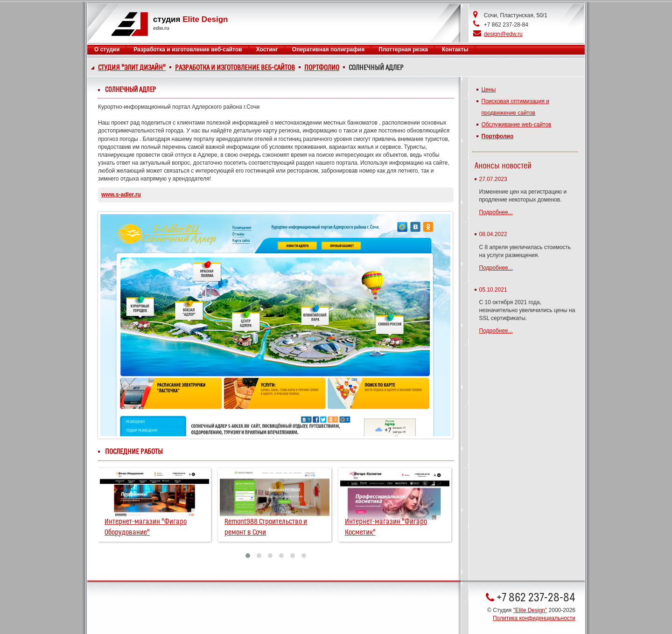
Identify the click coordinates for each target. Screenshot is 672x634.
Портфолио (322, 68)
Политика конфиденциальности (534, 618)
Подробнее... (496, 212)
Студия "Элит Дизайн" (132, 68)
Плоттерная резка (403, 49)
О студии (107, 49)
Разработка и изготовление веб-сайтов (235, 68)
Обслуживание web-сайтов (517, 125)
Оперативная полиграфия (328, 49)
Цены (489, 90)
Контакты (455, 49)
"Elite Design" (530, 610)
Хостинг (267, 49)
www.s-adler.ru (121, 195)
